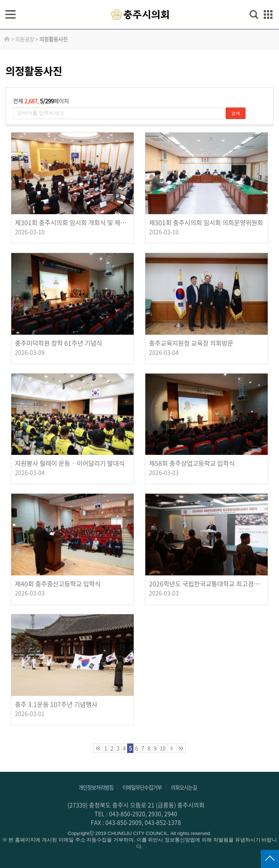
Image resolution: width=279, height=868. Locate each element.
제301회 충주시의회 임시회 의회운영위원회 (206, 223)
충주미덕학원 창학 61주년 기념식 (58, 343)
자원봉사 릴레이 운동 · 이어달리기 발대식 (70, 463)
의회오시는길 (184, 787)
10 (163, 748)
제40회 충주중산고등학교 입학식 (58, 584)
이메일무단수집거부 (142, 787)
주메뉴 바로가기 (140, 1)
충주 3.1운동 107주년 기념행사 (56, 704)
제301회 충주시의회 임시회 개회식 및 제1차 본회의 (82, 223)
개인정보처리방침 (96, 787)
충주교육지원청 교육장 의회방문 (191, 343)
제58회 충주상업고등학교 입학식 (192, 463)
